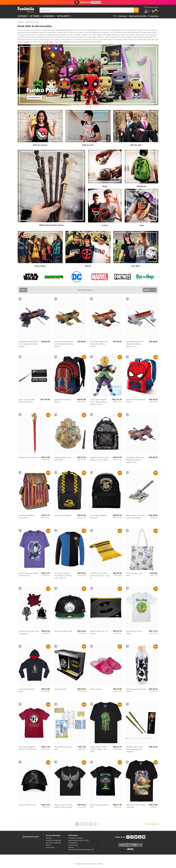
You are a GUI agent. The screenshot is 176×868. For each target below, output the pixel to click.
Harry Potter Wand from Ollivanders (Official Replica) (99, 345)
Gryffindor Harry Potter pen (29, 458)
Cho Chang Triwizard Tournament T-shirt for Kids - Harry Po (63, 576)
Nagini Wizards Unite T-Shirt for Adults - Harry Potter (99, 750)
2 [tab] (88, 109)
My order (49, 839)
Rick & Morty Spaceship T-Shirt (100, 807)
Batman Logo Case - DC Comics (99, 633)
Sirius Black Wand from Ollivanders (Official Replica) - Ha (135, 345)
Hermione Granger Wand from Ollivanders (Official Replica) (64, 345)
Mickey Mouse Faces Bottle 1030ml (136, 691)
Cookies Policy (73, 846)
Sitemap (71, 848)
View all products (152, 825)
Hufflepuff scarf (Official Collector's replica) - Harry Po (100, 576)
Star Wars (136, 267)
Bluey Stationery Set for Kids (63, 749)
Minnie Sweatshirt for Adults (27, 691)
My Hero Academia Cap (63, 632)
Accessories (48, 16)
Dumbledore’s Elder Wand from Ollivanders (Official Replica (29, 345)
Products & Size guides (53, 841)
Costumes (22, 16)
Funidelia (21, 22)
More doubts (50, 848)
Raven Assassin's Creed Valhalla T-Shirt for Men (63, 807)
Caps (142, 226)
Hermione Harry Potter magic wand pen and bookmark (135, 750)
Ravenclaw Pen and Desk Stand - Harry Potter (135, 517)
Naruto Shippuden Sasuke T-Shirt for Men (29, 575)
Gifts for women (40, 146)
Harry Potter (40, 267)
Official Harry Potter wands (51, 226)
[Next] (99, 825)
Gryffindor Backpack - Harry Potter (27, 517)
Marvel (88, 267)
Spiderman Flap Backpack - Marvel (136, 401)
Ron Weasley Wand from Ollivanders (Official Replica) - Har (135, 461)
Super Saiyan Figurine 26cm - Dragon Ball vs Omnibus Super (98, 403)
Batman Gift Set (60, 690)
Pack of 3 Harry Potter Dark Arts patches (29, 633)
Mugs (105, 187)
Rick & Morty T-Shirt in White (134, 633)
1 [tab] (85, 109)
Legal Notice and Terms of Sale (78, 841)
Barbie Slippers (96, 690)
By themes (35, 16)
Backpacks (141, 187)
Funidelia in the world (75, 839)
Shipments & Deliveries (53, 843)
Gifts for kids (136, 146)
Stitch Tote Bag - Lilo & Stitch (134, 575)
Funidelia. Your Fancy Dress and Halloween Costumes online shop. (26, 10)
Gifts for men (88, 146)
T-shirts (105, 226)
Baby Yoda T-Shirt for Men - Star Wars (136, 807)
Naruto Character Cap (27, 806)
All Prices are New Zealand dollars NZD (81, 850)
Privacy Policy (73, 843)
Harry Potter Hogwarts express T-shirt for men (28, 749)
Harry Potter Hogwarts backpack (99, 517)
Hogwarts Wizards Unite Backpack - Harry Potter (99, 459)
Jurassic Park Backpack (63, 516)
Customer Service (31, 837)
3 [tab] (91, 109)
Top (115, 16)
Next (153, 76)
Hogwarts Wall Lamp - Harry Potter (63, 459)
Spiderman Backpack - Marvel (63, 401)
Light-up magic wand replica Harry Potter (27, 401)
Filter (22, 291)
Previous (23, 76)
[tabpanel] (88, 76)
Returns (48, 846)
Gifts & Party (63, 16)
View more (24, 42)
